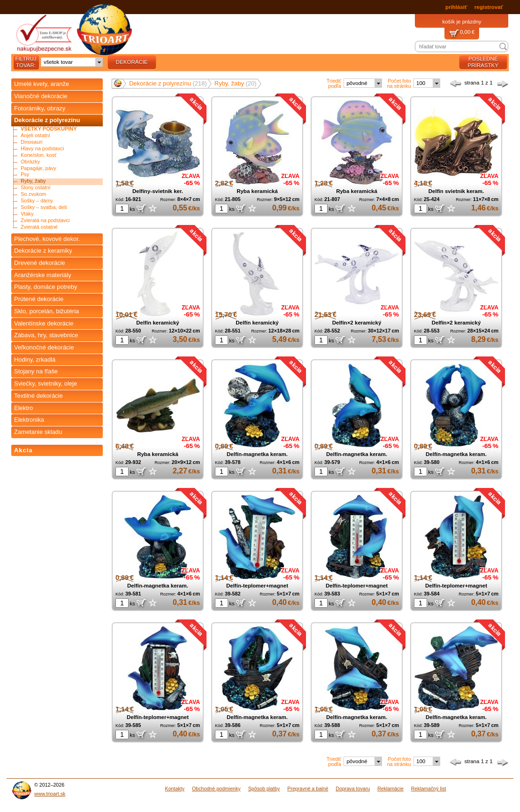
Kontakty (175, 789)
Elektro (23, 408)
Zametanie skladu (38, 432)
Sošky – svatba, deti (44, 207)
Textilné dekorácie (38, 396)
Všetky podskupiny (49, 129)
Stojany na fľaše (36, 371)
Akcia (23, 450)
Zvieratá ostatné (39, 227)
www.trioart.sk (50, 794)
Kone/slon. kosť (38, 155)
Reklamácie (390, 789)
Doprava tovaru (353, 789)
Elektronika (29, 420)
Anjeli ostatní (35, 135)
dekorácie (132, 62)
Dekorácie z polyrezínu (47, 120)
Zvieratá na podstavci (45, 220)
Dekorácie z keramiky (43, 251)
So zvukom (33, 194)
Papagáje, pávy (38, 168)
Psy (25, 174)
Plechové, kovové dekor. (47, 239)
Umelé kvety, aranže (42, 84)
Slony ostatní (36, 188)
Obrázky (30, 162)
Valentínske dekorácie (44, 323)
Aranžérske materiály (43, 275)
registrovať (489, 7)
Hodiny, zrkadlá (35, 360)
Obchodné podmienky (216, 789)
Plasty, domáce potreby (46, 287)
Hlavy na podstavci (42, 149)
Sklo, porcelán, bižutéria (46, 311)
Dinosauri (31, 142)
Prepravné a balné (308, 789)
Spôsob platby (264, 789)
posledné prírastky (483, 62)
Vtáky (27, 214)
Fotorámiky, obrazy (40, 108)
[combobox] (72, 62)
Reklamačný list (429, 789)
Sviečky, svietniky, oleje (46, 383)
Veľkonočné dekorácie (44, 347)
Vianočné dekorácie (41, 96)
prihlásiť (456, 7)
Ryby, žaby (33, 181)
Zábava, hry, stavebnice (46, 335)
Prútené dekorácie (39, 299)
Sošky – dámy (37, 201)
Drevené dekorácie (40, 263)
